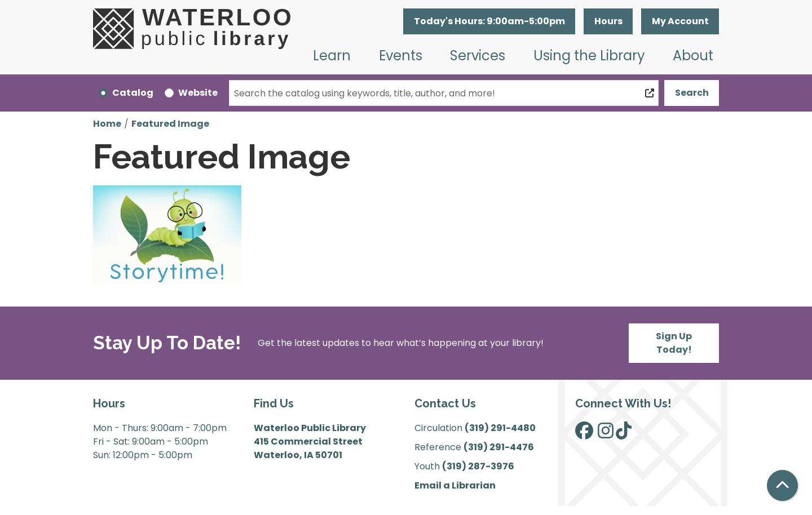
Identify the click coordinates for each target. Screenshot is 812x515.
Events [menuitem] (401, 56)
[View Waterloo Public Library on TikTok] (624, 434)
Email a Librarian (455, 485)
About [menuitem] (693, 56)
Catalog (133, 93)
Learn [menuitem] (332, 56)
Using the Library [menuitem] (589, 56)
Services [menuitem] (478, 56)
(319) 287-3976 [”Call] (478, 466)
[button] (489, 21)
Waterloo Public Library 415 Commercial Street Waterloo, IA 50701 (310, 441)
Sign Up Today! (674, 343)
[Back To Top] (782, 485)
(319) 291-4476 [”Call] (499, 447)
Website (198, 93)
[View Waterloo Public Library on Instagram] (606, 434)
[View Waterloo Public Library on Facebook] (584, 434)
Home (107, 124)
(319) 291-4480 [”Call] (500, 428)
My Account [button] (680, 21)
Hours (608, 21)
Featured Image (170, 124)
